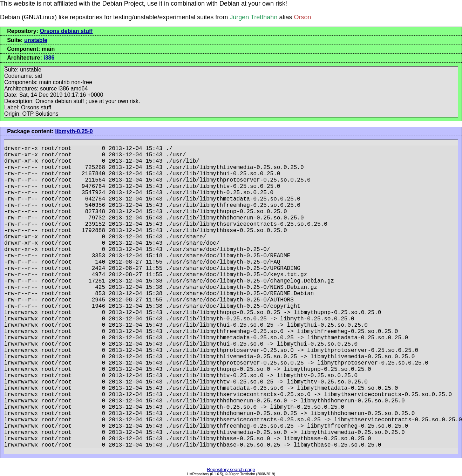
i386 (49, 58)
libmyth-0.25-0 (74, 131)
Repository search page (231, 470)
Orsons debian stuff (66, 31)
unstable (36, 40)
